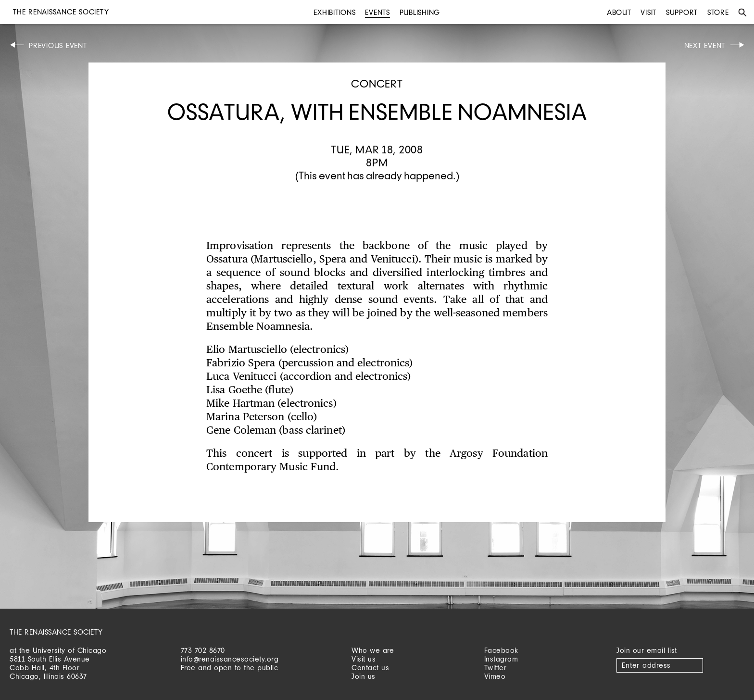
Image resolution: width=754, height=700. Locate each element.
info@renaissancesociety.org (230, 659)
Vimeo (495, 676)
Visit (648, 12)
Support (682, 12)
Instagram (501, 659)
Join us (364, 676)
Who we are (373, 650)
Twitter (496, 668)
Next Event (705, 45)
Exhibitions (334, 12)
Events (377, 12)
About (619, 12)
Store (718, 12)
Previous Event (58, 45)
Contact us (370, 668)
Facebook (501, 650)
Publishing (420, 12)
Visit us (364, 659)
